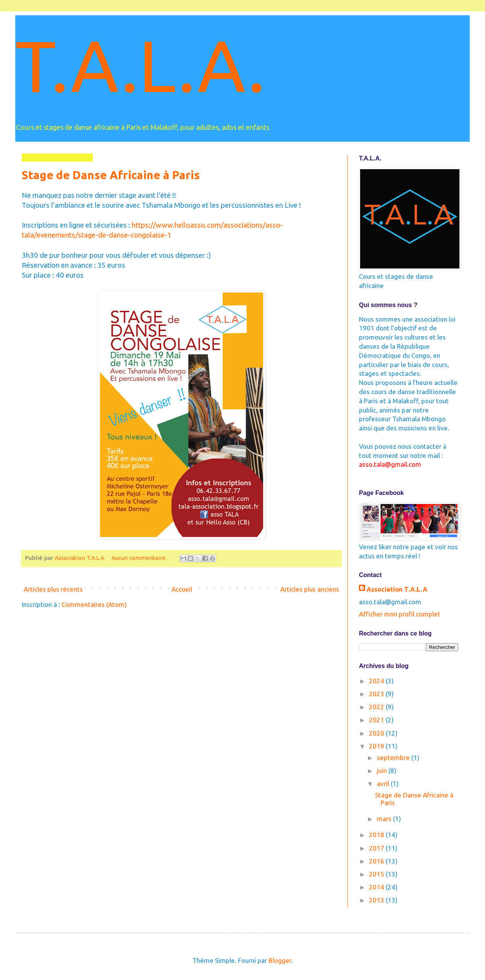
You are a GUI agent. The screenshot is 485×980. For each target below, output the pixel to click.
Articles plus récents (53, 589)
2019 (377, 746)
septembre (394, 758)
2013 (377, 900)
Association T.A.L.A (397, 589)
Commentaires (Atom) (94, 604)
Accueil (182, 589)
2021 (377, 720)
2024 (377, 681)
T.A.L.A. (140, 65)
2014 (377, 887)
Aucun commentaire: (140, 558)
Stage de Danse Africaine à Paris (111, 175)
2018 (377, 835)
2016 (377, 861)
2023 (377, 694)
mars (385, 819)
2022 (377, 707)
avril (384, 784)
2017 (377, 848)
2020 (377, 733)
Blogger (280, 960)
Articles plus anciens (310, 589)
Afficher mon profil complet (400, 614)
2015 (377, 874)
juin (383, 771)
